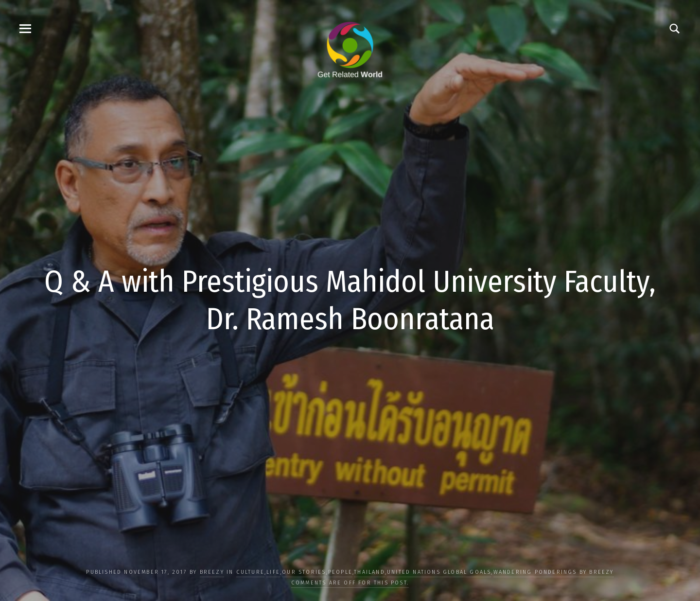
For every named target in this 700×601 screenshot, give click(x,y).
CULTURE (250, 572)
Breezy (212, 572)
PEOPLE (340, 572)
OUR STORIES (304, 572)
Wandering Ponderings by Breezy (554, 572)
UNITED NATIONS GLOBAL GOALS (439, 572)
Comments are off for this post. (350, 583)
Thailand (369, 572)
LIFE (273, 572)
